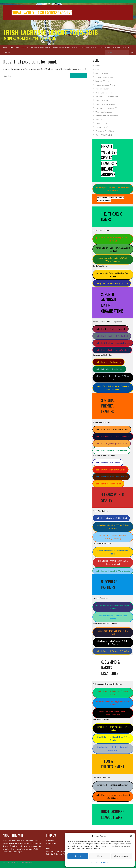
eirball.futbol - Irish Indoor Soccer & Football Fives (113, 388)
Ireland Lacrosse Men (104, 77)
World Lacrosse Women (101, 47)
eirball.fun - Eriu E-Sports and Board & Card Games (113, 796)
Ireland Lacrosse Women (41, 47)
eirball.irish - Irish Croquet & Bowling (112, 651)
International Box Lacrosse (107, 116)
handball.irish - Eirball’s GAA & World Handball (113, 249)
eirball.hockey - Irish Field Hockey (111, 477)
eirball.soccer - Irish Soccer (108, 463)
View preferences (122, 856)
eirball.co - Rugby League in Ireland (112, 443)
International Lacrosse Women (108, 108)
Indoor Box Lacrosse (61, 47)
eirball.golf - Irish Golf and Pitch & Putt (113, 632)
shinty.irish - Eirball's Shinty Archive (112, 283)
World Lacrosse (102, 100)
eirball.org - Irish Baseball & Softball (112, 350)
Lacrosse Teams (102, 81)
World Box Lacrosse (121, 47)
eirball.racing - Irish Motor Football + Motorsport (113, 749)
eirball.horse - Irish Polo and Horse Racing (113, 728)
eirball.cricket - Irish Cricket (108, 484)
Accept (78, 856)
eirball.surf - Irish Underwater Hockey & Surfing (113, 537)
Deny (100, 856)
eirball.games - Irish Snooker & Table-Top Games (113, 643)
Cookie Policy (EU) (103, 127)
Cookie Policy (94, 862)
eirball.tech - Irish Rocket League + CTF (113, 786)
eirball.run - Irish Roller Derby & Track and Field (113, 713)
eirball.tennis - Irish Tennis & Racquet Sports (113, 607)
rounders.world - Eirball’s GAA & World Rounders (113, 259)
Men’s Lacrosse (22, 47)
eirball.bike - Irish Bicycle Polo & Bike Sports (113, 739)
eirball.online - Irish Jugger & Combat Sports (113, 703)
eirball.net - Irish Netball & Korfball (112, 429)
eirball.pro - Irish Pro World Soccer (111, 450)
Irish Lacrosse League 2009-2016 (51, 32)
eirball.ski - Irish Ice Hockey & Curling (113, 343)
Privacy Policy (105, 862)
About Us (6, 52)
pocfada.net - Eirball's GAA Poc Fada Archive (113, 275)
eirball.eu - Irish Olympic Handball (111, 518)
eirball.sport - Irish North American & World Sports (113, 189)
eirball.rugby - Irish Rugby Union (110, 470)
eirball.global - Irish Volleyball (109, 369)
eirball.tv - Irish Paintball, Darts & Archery (113, 693)
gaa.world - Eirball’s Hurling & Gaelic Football (113, 239)
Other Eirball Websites (105, 135)
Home (5, 47)
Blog (11, 47)
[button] (131, 836)
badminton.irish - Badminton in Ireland (113, 617)
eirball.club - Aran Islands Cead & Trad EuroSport (113, 562)
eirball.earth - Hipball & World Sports (113, 571)
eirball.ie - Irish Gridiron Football (110, 329)
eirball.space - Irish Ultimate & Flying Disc (113, 378)
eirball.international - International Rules (113, 552)
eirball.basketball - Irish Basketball (112, 336)
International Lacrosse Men (107, 96)
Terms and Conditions (105, 131)
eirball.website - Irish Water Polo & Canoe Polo (113, 527)
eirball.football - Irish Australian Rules (113, 436)
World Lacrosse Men (80, 47)
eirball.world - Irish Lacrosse (109, 362)
